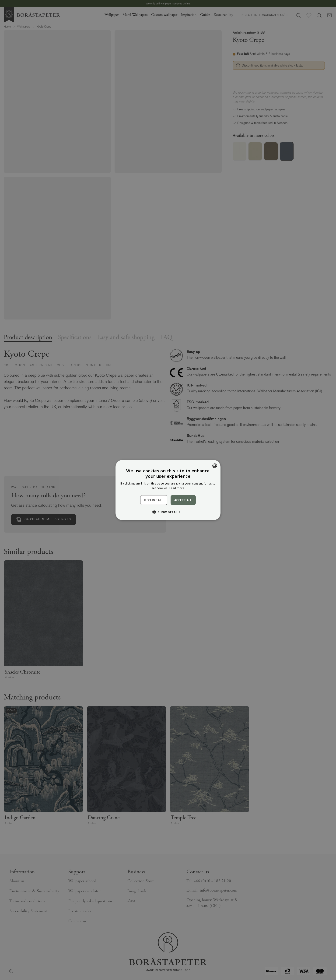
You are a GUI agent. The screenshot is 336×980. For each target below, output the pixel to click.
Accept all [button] (183, 500)
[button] (168, 512)
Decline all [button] (154, 500)
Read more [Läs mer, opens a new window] (177, 488)
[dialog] (168, 490)
